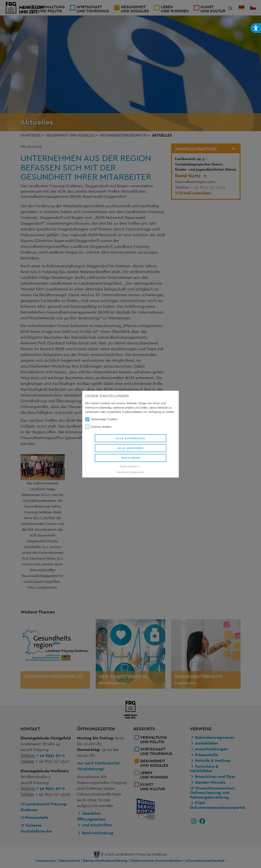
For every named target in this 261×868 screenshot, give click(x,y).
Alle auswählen (130, 438)
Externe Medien (98, 427)
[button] (256, 28)
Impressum (123, 472)
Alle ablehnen (130, 448)
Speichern (131, 458)
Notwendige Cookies (101, 419)
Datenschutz (138, 472)
